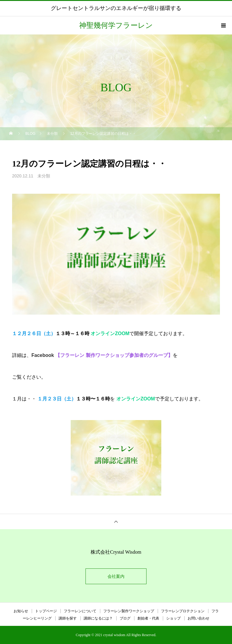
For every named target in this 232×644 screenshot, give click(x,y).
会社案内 (116, 576)
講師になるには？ (98, 618)
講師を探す (68, 618)
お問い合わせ (198, 618)
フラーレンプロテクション (183, 611)
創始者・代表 (148, 618)
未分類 (44, 176)
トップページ (46, 611)
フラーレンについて (80, 611)
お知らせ (21, 611)
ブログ (125, 618)
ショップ (173, 618)
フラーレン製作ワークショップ (129, 611)
